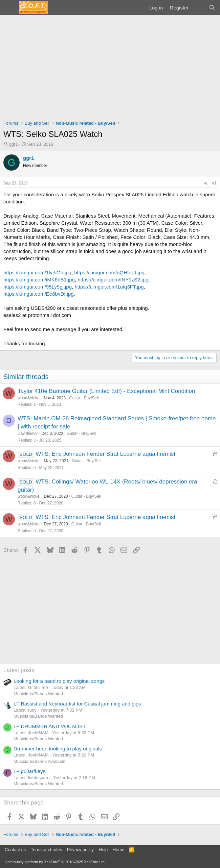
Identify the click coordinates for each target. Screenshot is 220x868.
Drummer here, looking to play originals (58, 749)
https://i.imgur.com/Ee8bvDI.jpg (39, 294)
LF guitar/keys (29, 771)
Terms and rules (46, 850)
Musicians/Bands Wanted (38, 694)
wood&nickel (29, 398)
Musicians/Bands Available (40, 761)
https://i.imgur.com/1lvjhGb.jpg (37, 272)
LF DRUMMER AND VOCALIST (50, 726)
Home (119, 850)
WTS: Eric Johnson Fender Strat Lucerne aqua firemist (105, 454)
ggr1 (14, 144)
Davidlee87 (28, 433)
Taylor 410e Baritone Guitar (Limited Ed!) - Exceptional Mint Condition (106, 391)
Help (103, 850)
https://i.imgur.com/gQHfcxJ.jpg (109, 272)
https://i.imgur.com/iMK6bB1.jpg (39, 280)
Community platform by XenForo (55, 862)
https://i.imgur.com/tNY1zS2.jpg (113, 280)
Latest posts (19, 670)
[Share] (205, 183)
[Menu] (9, 8)
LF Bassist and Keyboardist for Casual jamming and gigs (77, 704)
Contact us (15, 850)
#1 (214, 183)
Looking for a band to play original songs (59, 681)
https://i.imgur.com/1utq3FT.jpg (109, 287)
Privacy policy (80, 850)
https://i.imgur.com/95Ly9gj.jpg (38, 287)
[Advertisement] (110, 66)
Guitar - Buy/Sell (84, 398)
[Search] (212, 8)
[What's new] (199, 8)
